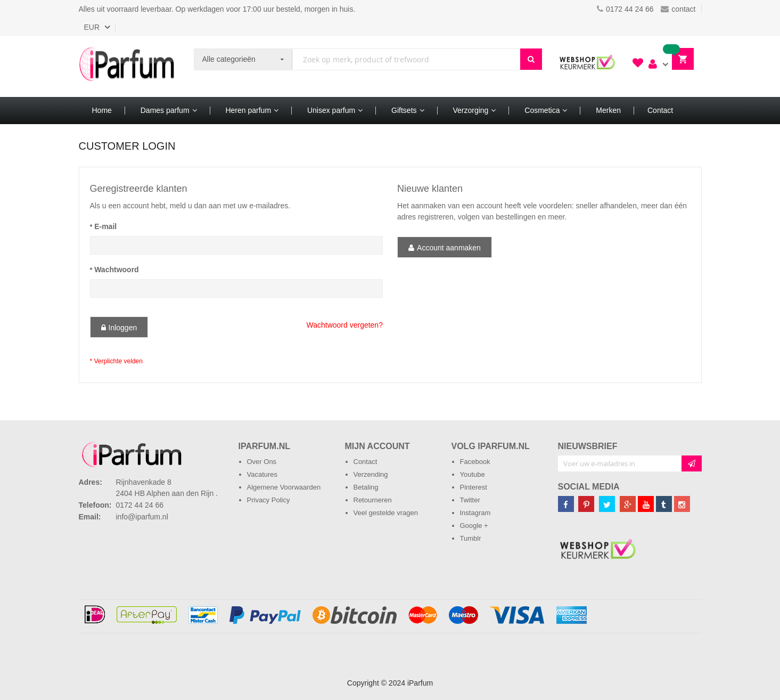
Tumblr (471, 538)
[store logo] (127, 67)
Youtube (473, 474)
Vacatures (262, 474)
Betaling (366, 487)
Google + (474, 526)
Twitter (470, 500)
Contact (366, 462)
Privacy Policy (269, 500)
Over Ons (262, 462)
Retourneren (373, 500)
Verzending (371, 474)
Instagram (475, 513)
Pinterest (474, 487)
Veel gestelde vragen (386, 513)
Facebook (475, 462)
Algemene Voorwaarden (284, 487)
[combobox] (406, 59)
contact (678, 9)
